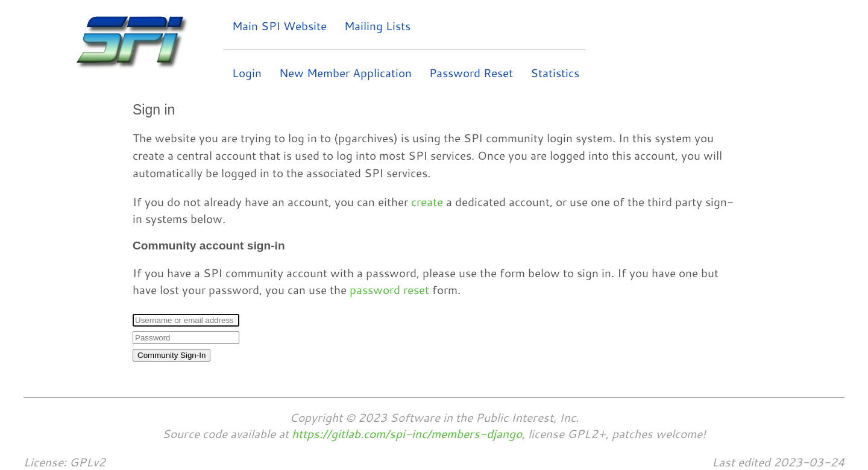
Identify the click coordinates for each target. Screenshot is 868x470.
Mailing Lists (377, 26)
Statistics (555, 73)
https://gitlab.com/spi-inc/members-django (407, 434)
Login (247, 73)
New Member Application (345, 73)
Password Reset (471, 73)
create (427, 202)
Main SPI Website (279, 26)
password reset (389, 290)
